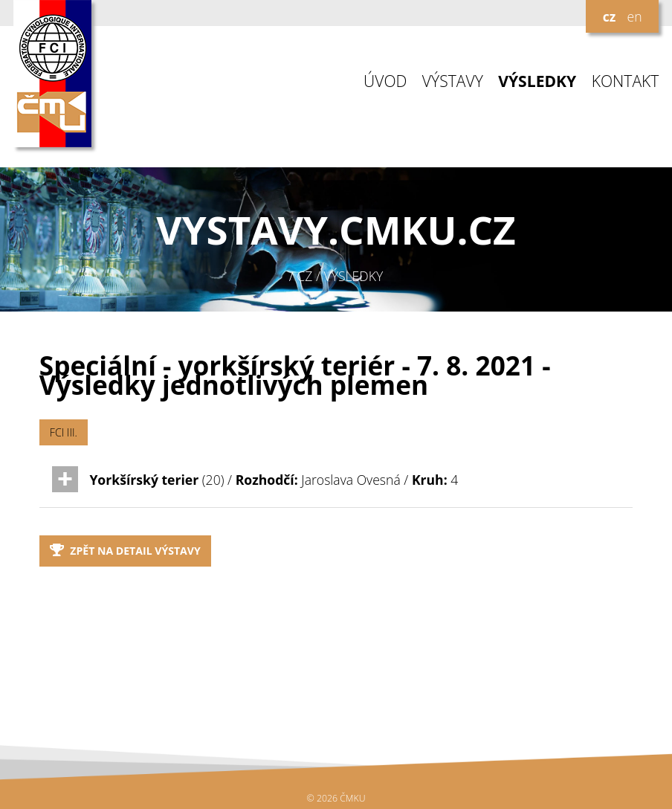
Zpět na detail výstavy (125, 551)
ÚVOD (385, 81)
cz (610, 16)
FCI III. (64, 432)
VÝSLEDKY (537, 81)
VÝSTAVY (453, 81)
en (634, 16)
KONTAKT (626, 81)
